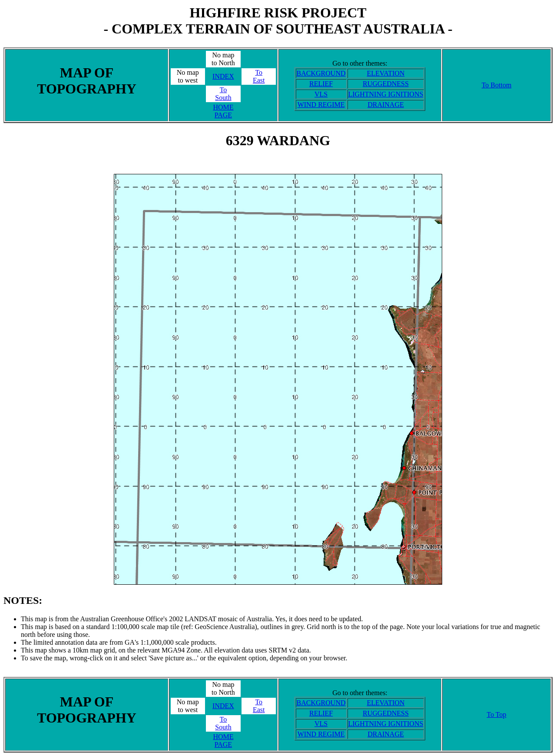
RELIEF (321, 84)
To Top (496, 714)
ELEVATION (386, 73)
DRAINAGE (386, 105)
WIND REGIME (321, 105)
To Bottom (497, 85)
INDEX (223, 76)
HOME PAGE (223, 111)
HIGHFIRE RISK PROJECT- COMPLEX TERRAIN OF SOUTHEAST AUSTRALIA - (278, 21)
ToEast (259, 76)
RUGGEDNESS (386, 84)
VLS (321, 94)
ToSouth (223, 94)
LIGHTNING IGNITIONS (386, 94)
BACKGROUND (321, 73)
